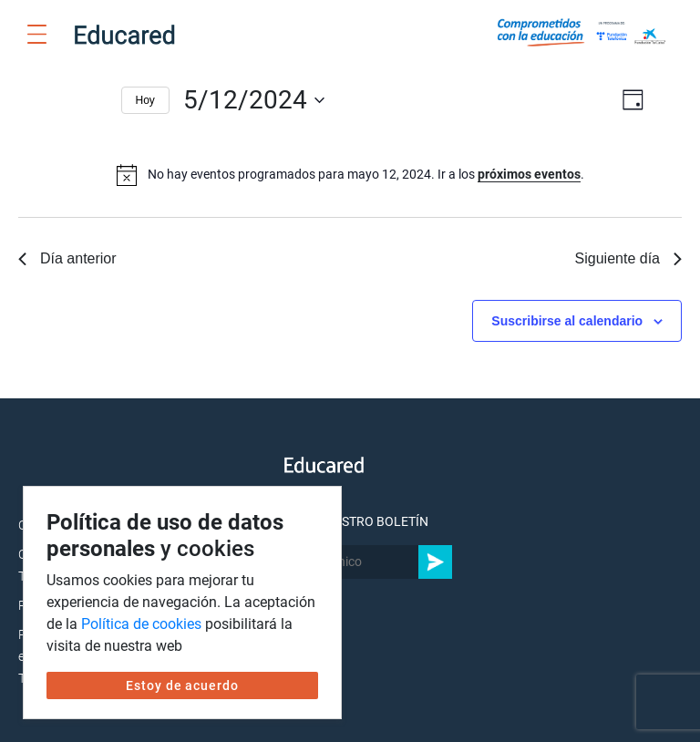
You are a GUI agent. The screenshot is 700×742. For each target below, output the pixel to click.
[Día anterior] (61, 100)
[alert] (350, 175)
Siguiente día (628, 258)
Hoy (145, 100)
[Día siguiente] (97, 100)
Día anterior (67, 258)
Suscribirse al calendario (567, 321)
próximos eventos (529, 174)
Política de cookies (141, 624)
